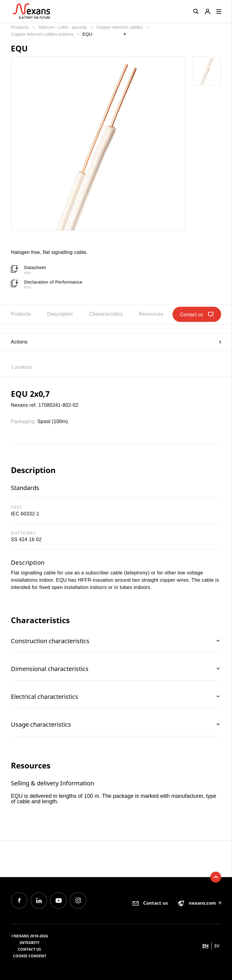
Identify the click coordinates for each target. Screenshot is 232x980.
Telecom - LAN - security (63, 27)
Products (20, 27)
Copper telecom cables (120, 27)
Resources (151, 314)
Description (60, 314)
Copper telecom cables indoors (43, 34)
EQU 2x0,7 (30, 394)
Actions (116, 342)
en (205, 946)
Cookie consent (30, 956)
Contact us (29, 949)
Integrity (29, 943)
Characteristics (106, 314)
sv (217, 946)
